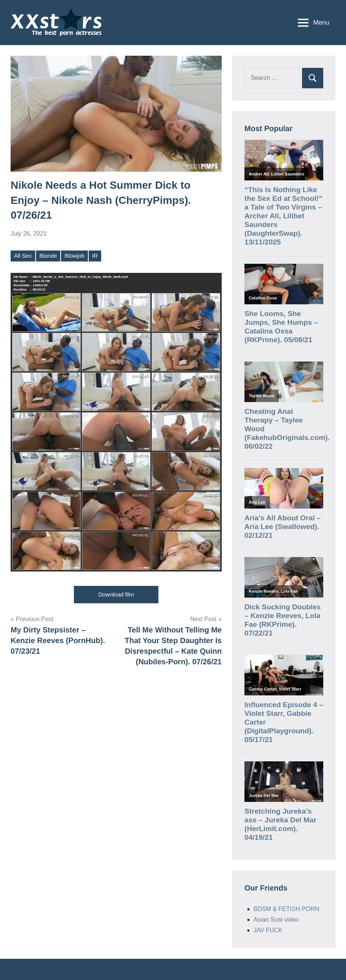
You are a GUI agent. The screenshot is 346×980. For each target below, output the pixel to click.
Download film (116, 594)
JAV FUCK (268, 930)
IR (95, 256)
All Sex (23, 256)
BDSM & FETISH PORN (286, 909)
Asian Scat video (276, 920)
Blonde (48, 256)
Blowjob (74, 256)
